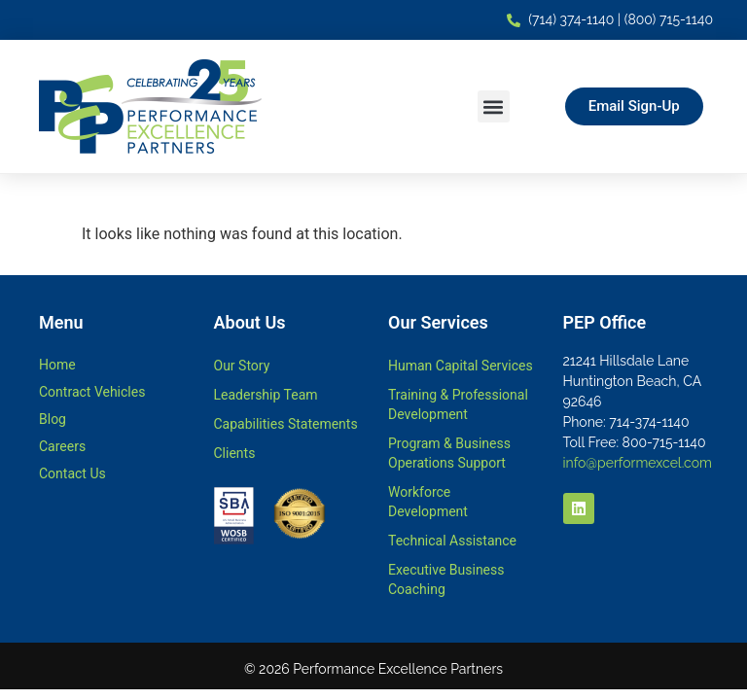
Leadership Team (266, 395)
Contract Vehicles (92, 392)
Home (57, 365)
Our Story (242, 366)
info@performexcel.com (638, 463)
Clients (235, 453)
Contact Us (72, 473)
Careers (62, 446)
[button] (494, 106)
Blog (53, 419)
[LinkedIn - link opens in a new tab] (579, 508)
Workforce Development (428, 502)
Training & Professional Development (458, 404)
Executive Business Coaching (446, 579)
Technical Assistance (452, 541)
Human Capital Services (461, 366)
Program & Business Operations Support (449, 453)
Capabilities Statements (286, 424)
